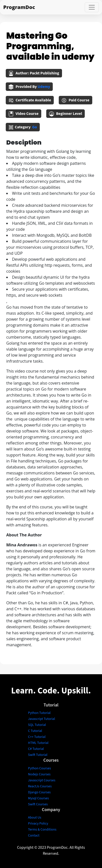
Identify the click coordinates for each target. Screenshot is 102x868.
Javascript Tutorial (41, 719)
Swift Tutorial (38, 755)
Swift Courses (38, 804)
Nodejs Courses (39, 774)
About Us (35, 818)
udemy (44, 87)
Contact (34, 836)
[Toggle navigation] (92, 7)
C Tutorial (35, 731)
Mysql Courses (38, 798)
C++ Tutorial (37, 737)
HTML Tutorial (38, 743)
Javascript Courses (42, 780)
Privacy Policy (38, 824)
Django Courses (39, 792)
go (35, 127)
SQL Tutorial (37, 725)
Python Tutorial (39, 713)
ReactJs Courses (40, 786)
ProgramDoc (19, 7)
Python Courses (39, 768)
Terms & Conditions (42, 830)
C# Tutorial (36, 749)
